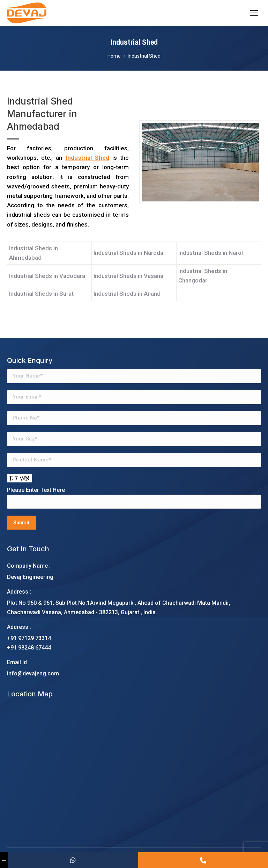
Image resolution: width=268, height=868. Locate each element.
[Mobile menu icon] (254, 13)
